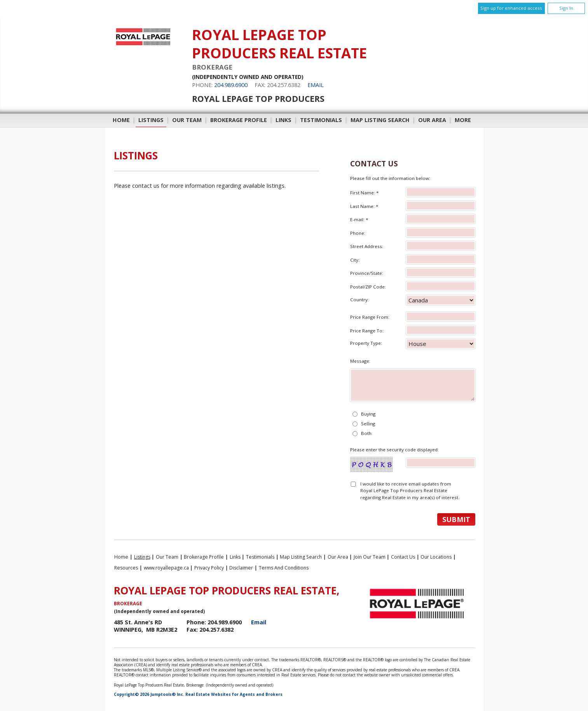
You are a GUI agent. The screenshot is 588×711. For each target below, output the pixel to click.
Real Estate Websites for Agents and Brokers (234, 694)
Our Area (432, 120)
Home (121, 120)
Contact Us (403, 557)
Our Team (187, 120)
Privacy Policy (209, 568)
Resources (126, 568)
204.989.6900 (231, 85)
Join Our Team (370, 557)
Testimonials (321, 120)
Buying (368, 414)
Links (284, 120)
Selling (368, 424)
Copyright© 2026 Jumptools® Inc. (149, 694)
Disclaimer (241, 568)
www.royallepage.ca (166, 568)
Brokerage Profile (239, 120)
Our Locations (436, 557)
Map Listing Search (380, 120)
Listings (151, 120)
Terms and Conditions (284, 568)
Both (366, 433)
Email (316, 85)
